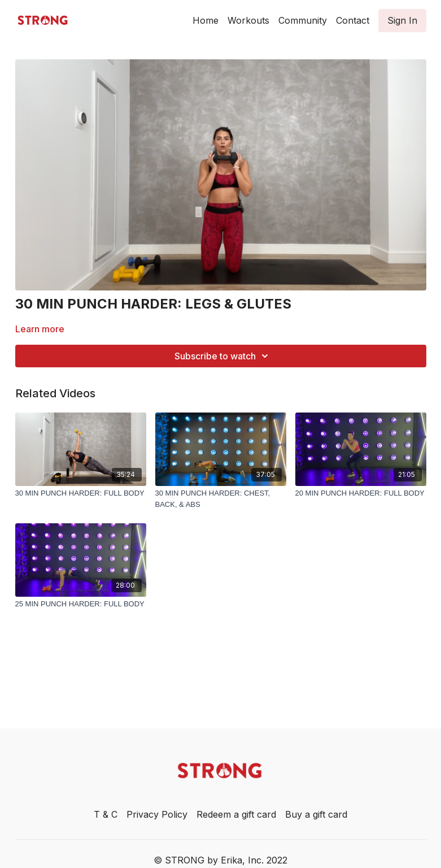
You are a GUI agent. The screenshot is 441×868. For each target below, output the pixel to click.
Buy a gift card (316, 814)
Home (206, 20)
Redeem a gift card (236, 814)
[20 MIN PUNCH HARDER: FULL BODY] (361, 493)
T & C (106, 814)
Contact (353, 20)
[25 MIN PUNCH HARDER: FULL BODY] (81, 604)
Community (303, 20)
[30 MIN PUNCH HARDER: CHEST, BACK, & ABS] (221, 499)
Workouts (248, 20)
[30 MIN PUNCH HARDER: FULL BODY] (81, 493)
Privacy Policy (157, 814)
